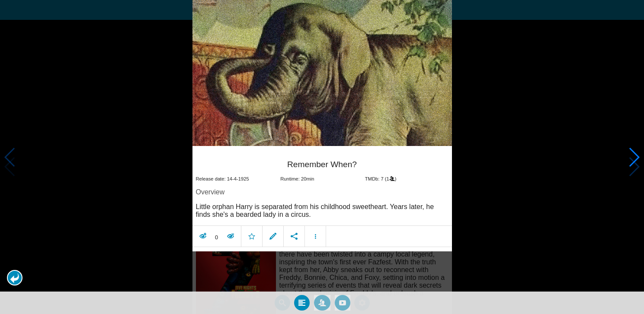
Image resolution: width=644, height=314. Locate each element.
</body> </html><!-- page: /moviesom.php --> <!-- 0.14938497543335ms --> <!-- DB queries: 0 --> (322, 157)
